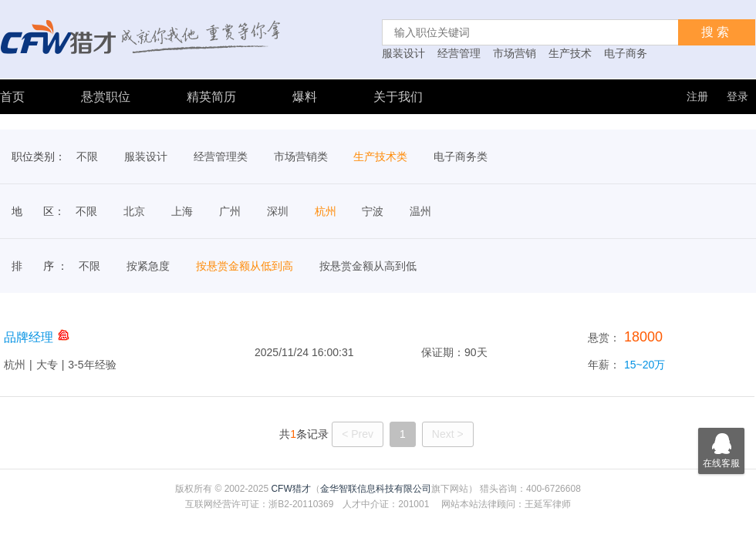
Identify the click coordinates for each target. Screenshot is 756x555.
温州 (420, 211)
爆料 (305, 97)
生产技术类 (380, 156)
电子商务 (626, 53)
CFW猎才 (290, 489)
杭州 (326, 211)
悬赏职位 (106, 97)
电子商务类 (461, 156)
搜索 (717, 32)
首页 (12, 97)
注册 (697, 96)
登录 (737, 96)
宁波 (373, 211)
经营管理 (459, 53)
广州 (230, 211)
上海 (182, 211)
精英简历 (211, 97)
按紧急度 (148, 266)
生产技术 (570, 53)
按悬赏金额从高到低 (368, 266)
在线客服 (721, 448)
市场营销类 (301, 156)
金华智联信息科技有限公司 (376, 489)
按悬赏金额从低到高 (245, 266)
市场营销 (515, 53)
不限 (87, 156)
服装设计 (403, 53)
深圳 (278, 211)
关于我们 (398, 97)
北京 (134, 211)
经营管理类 (221, 156)
